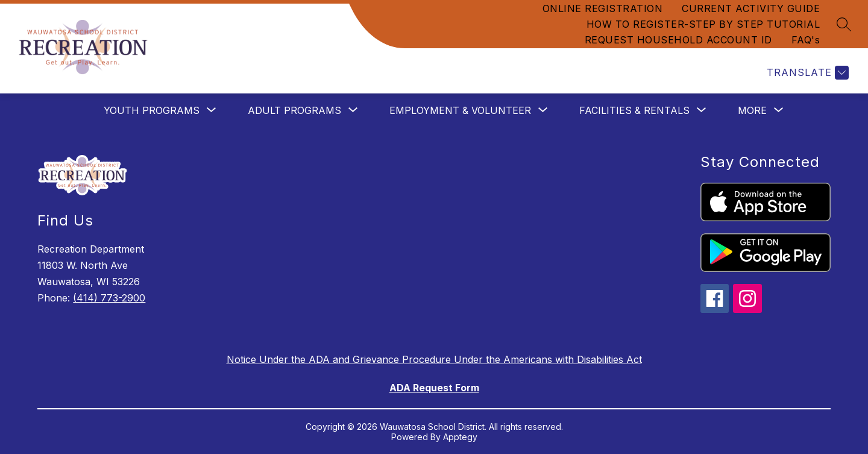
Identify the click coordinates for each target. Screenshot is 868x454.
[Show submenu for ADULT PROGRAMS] (294, 110)
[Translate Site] (806, 73)
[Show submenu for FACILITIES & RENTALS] (634, 110)
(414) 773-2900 (109, 298)
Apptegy (460, 437)
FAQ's (806, 40)
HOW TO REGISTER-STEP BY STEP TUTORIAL (703, 24)
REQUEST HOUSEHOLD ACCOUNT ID (678, 40)
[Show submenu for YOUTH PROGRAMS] (152, 110)
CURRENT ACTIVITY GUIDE (751, 8)
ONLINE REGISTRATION (603, 8)
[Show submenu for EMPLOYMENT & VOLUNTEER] (460, 110)
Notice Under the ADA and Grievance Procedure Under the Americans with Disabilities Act (434, 359)
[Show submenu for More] (752, 110)
